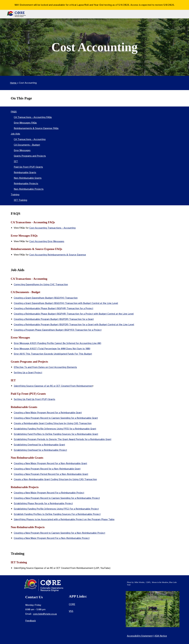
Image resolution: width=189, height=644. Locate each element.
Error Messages (22, 150)
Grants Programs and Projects (30, 156)
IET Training (20, 200)
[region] (94, 5)
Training (15, 195)
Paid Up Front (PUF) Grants (28, 167)
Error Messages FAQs (25, 123)
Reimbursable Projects (26, 184)
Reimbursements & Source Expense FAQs (36, 128)
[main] (94, 47)
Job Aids (15, 134)
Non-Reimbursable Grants (28, 178)
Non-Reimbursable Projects (29, 189)
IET (16, 161)
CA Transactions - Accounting (30, 139)
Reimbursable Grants (25, 172)
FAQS (14, 112)
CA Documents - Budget (27, 145)
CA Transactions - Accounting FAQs (33, 117)
